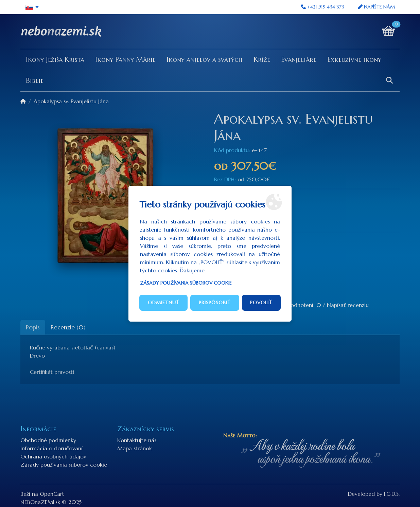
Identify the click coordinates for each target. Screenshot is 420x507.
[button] (32, 7)
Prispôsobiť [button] (215, 303)
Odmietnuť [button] (164, 303)
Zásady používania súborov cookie (186, 283)
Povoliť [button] (261, 303)
